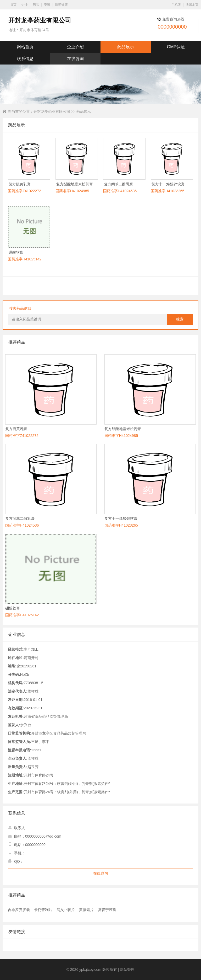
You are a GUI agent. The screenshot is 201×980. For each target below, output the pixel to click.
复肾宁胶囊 (107, 910)
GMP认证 (176, 47)
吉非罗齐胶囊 (19, 910)
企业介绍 (75, 47)
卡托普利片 (43, 910)
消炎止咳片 (66, 910)
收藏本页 (192, 5)
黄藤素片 (86, 910)
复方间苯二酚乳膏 (119, 184)
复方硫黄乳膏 (20, 184)
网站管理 (127, 970)
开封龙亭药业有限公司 (52, 111)
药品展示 (126, 47)
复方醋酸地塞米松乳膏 (75, 184)
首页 (13, 5)
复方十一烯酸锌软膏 (168, 184)
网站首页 (25, 47)
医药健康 (62, 5)
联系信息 (25, 59)
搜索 (180, 319)
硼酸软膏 (16, 252)
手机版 (176, 5)
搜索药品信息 (20, 308)
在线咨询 (75, 59)
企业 (25, 5)
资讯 (47, 5)
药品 (36, 5)
